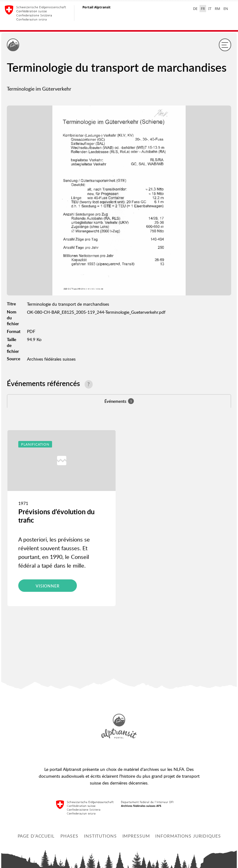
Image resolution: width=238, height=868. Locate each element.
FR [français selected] (203, 9)
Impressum (136, 836)
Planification (35, 444)
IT (210, 9)
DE (195, 9)
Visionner (48, 586)
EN (226, 9)
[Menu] (225, 45)
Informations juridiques (188, 836)
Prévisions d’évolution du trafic (56, 516)
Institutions (100, 836)
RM (217, 9)
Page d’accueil (36, 836)
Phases (69, 836)
